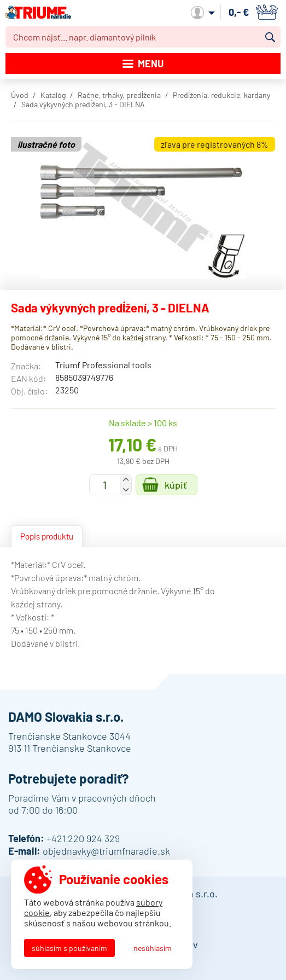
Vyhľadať (270, 37)
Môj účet (203, 13)
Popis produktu (47, 536)
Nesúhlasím (153, 948)
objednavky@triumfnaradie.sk (106, 851)
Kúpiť (176, 485)
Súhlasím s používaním (69, 948)
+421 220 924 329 (83, 838)
